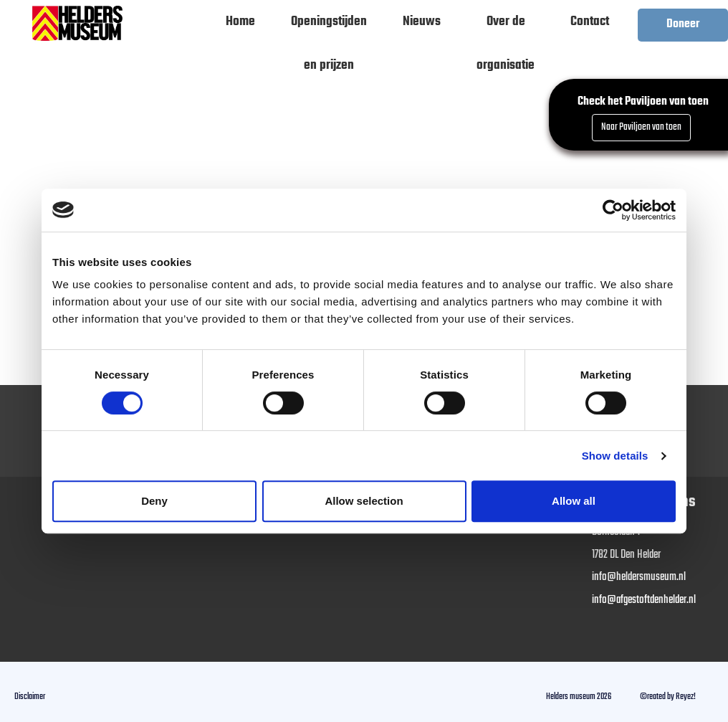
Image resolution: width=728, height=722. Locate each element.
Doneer (683, 24)
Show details (615, 456)
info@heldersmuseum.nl (639, 577)
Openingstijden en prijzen (329, 28)
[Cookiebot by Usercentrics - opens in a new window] (613, 210)
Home (240, 22)
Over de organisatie (506, 28)
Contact (590, 22)
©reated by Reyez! (668, 697)
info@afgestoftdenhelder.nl (644, 600)
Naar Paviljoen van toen (641, 127)
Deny (154, 501)
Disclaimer (30, 697)
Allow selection (364, 501)
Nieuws (422, 22)
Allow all (574, 501)
